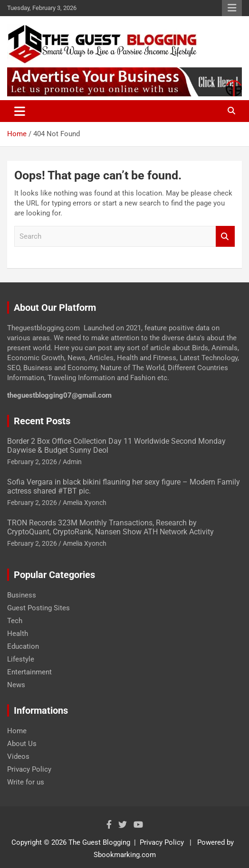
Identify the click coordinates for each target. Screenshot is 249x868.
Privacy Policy (29, 769)
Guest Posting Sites (38, 608)
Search (225, 237)
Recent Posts (42, 421)
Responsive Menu (232, 8)
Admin (72, 462)
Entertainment (29, 672)
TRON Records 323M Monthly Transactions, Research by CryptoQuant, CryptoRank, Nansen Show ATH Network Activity (110, 527)
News (16, 685)
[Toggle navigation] (20, 111)
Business (22, 595)
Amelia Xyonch (85, 503)
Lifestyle (21, 659)
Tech (15, 621)
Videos (18, 756)
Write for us (26, 782)
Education (23, 646)
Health (18, 634)
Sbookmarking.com (125, 855)
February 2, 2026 (32, 462)
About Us (22, 744)
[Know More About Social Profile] (109, 824)
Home (17, 731)
